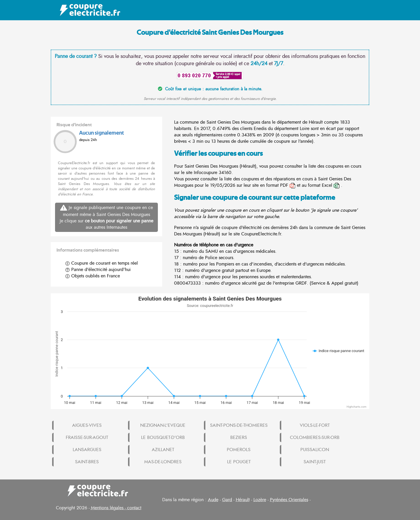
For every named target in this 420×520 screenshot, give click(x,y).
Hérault (243, 500)
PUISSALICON (315, 450)
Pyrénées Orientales (289, 500)
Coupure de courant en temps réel (102, 263)
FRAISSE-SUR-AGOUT (87, 437)
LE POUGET (239, 462)
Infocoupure (206, 173)
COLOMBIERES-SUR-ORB (315, 437)
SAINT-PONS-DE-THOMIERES (239, 425)
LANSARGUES (87, 450)
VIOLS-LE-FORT (315, 425)
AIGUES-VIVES (87, 425)
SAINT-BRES (87, 462)
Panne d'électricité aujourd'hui (98, 270)
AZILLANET (163, 450)
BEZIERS (239, 437)
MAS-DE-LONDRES (163, 462)
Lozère (260, 500)
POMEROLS (239, 450)
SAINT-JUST (315, 462)
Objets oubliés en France (93, 276)
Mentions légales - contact (116, 508)
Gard (227, 500)
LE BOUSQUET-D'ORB (163, 437)
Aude (213, 500)
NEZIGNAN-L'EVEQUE (163, 425)
